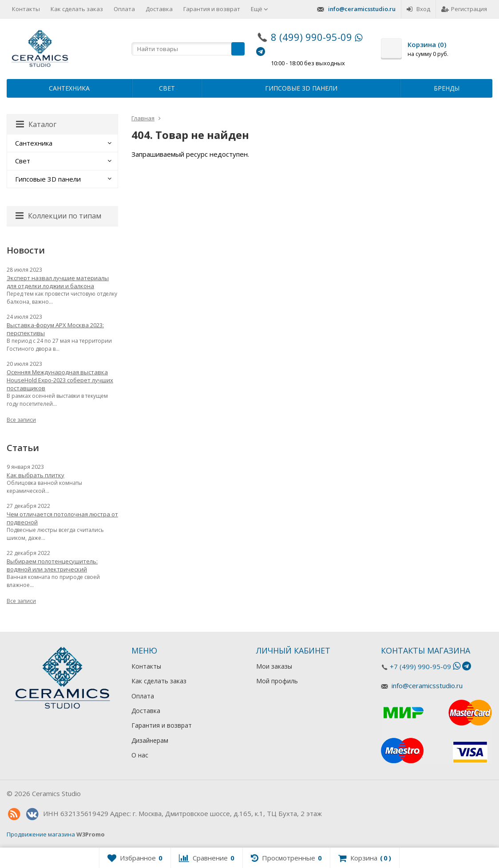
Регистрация (464, 9)
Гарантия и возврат (212, 9)
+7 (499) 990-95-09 (420, 666)
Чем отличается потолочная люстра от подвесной (62, 518)
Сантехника (69, 88)
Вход (418, 9)
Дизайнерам (150, 740)
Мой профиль (277, 681)
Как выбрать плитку (36, 475)
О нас (140, 755)
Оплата (124, 9)
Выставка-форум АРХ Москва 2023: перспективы (55, 329)
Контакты (26, 9)
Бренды (447, 88)
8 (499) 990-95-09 (311, 37)
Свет (167, 88)
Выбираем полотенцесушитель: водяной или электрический (52, 565)
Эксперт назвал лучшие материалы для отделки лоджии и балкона (58, 282)
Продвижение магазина (41, 834)
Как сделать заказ (77, 9)
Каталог (36, 124)
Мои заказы (274, 666)
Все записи (21, 420)
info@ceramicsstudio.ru (362, 9)
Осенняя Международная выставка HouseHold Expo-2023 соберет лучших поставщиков (60, 380)
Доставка (159, 9)
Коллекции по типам (58, 216)
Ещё (259, 9)
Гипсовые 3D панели (301, 88)
